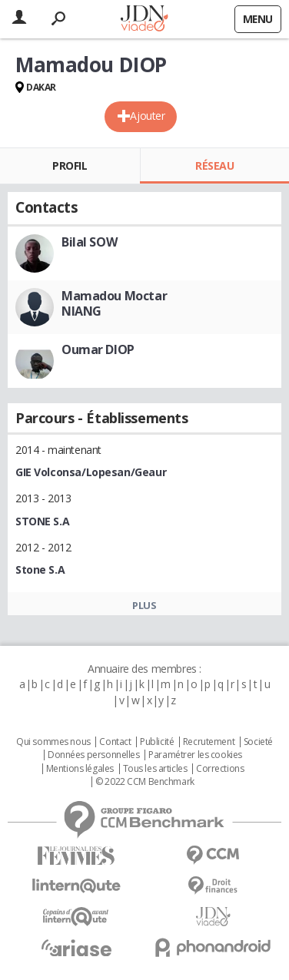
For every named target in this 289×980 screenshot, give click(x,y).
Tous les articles (155, 769)
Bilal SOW (89, 242)
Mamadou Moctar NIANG (114, 303)
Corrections (220, 769)
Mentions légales (80, 769)
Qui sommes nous (53, 742)
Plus (144, 605)
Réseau (214, 166)
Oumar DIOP (98, 349)
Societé (258, 742)
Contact (115, 742)
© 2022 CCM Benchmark (145, 782)
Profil (70, 166)
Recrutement (209, 742)
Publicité (157, 742)
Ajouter (147, 116)
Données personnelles (94, 755)
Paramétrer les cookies (195, 755)
